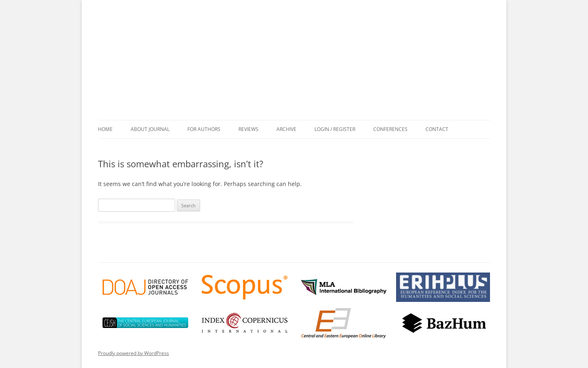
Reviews (248, 129)
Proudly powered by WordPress (134, 353)
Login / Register (335, 129)
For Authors (204, 129)
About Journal (150, 129)
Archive (286, 129)
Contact (437, 129)
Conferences (390, 129)
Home (105, 129)
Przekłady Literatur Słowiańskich (298, 67)
